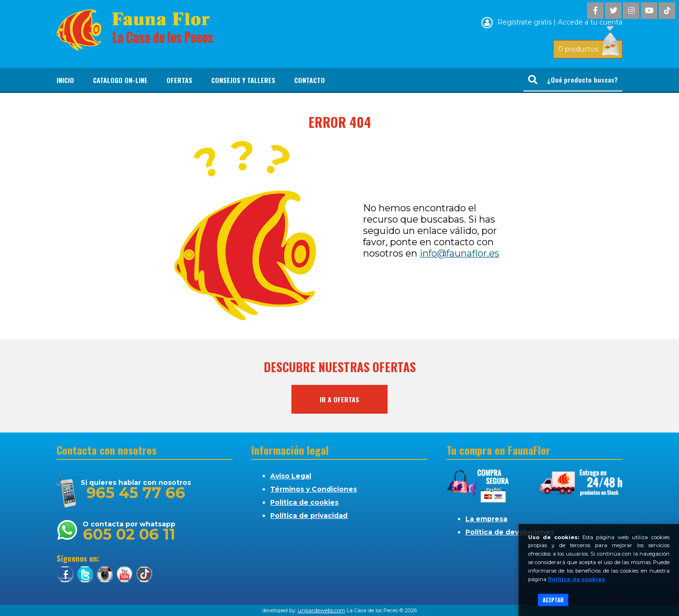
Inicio (65, 80)
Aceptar (553, 600)
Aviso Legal (291, 476)
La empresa (486, 519)
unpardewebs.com (321, 610)
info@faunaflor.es (460, 253)
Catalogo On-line (120, 80)
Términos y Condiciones (314, 489)
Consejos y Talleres (243, 80)
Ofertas (179, 80)
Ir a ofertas (339, 399)
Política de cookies (304, 502)
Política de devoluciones (510, 532)
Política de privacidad (309, 516)
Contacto (310, 80)
